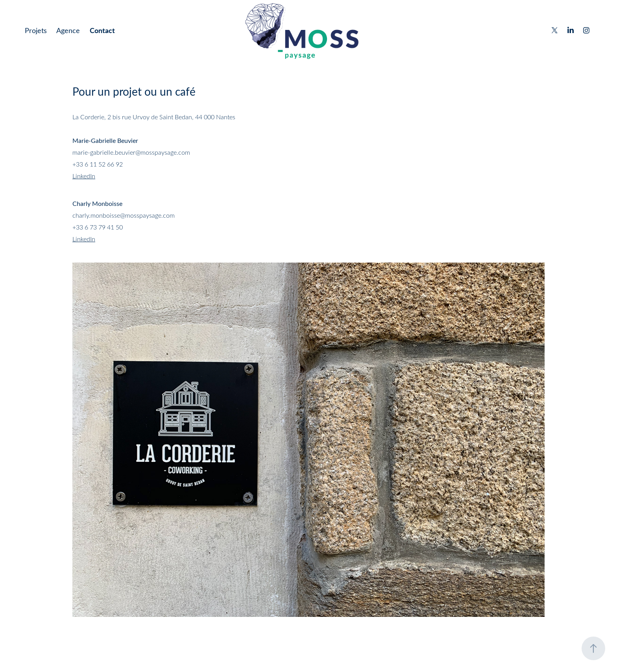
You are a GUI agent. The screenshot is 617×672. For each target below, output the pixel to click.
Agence (68, 30)
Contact (102, 30)
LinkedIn (84, 176)
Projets (36, 30)
